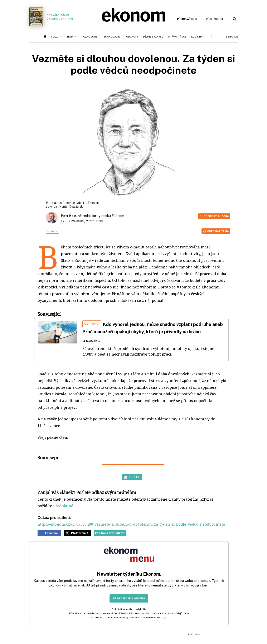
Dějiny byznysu (153, 37)
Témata (72, 37)
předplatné (63, 506)
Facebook (52, 533)
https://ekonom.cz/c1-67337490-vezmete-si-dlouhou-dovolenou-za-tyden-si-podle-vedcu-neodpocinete (131, 524)
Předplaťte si (187, 19)
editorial (53, 231)
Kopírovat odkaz (113, 533)
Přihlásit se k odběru (129, 598)
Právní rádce (177, 37)
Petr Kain (69, 216)
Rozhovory (89, 37)
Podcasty (131, 37)
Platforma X (80, 533)
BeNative (232, 37)
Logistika (198, 37)
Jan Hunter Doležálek (69, 207)
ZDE (163, 618)
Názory (57, 37)
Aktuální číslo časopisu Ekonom (51, 17)
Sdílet (135, 477)
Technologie (111, 37)
